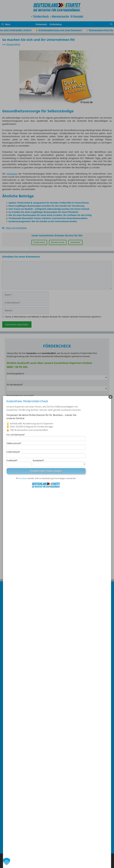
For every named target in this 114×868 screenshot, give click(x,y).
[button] (7, 861)
